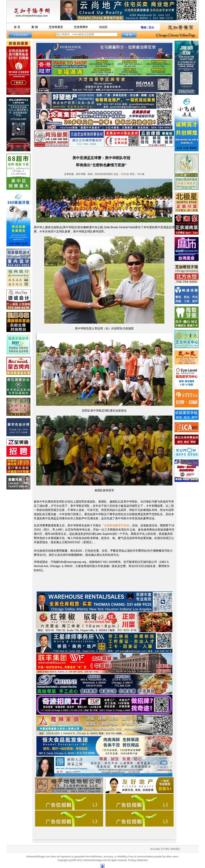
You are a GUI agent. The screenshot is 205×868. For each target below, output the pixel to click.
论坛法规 (155, 849)
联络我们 (176, 849)
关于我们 (165, 849)
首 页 (17, 27)
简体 (144, 27)
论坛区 (103, 27)
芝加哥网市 (81, 27)
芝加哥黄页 (56, 27)
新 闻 (35, 27)
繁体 (151, 27)
